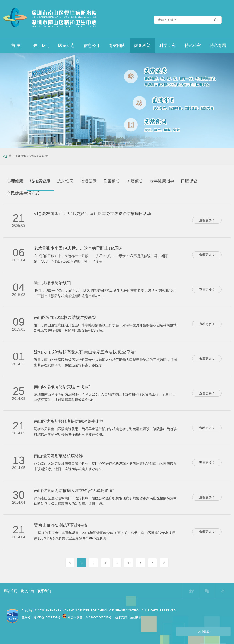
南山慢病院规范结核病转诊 (58, 456)
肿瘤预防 (135, 181)
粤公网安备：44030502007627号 (87, 617)
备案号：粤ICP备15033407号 (41, 617)
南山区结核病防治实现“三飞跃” (62, 387)
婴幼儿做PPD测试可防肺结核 (61, 525)
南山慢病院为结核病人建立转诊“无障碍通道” (74, 491)
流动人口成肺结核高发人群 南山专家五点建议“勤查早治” (85, 352)
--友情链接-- (203, 632)
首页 (12, 156)
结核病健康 (40, 156)
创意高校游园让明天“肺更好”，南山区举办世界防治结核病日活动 (93, 214)
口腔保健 (189, 181)
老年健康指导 (162, 181)
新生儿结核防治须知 (52, 283)
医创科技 (136, 617)
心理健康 (15, 181)
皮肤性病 (65, 181)
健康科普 (24, 156)
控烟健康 (88, 181)
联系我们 (44, 591)
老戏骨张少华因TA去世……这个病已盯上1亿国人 (78, 248)
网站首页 (10, 591)
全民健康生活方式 (23, 193)
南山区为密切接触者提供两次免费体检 (69, 421)
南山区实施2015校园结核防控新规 (65, 317)
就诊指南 (27, 591)
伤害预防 (112, 181)
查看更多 (207, 220)
